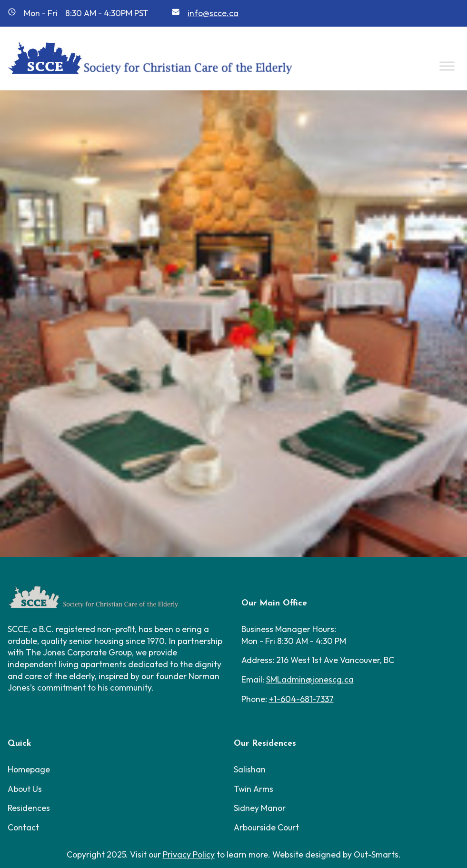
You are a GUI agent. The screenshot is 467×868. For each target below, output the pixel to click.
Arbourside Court (266, 827)
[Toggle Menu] (447, 66)
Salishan (250, 769)
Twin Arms (253, 789)
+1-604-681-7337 (301, 699)
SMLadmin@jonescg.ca (310, 679)
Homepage (29, 769)
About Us (25, 789)
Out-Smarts (376, 854)
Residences (29, 808)
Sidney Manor (260, 808)
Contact (23, 827)
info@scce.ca (213, 13)
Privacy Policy (189, 854)
